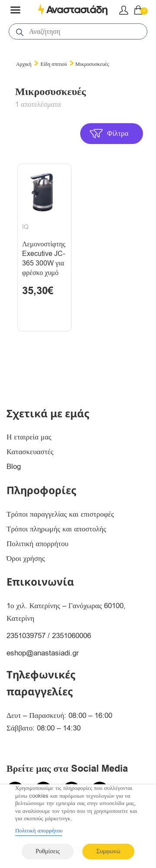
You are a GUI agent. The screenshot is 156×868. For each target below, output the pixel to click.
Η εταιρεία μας (29, 437)
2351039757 (26, 636)
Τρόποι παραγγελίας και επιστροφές (60, 514)
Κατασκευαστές (30, 452)
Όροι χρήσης (26, 558)
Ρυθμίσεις (47, 851)
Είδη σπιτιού (54, 64)
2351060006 (71, 636)
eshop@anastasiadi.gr (43, 653)
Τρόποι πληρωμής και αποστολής (56, 529)
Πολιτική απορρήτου (37, 544)
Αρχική (24, 64)
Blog (14, 467)
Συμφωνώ (108, 851)
